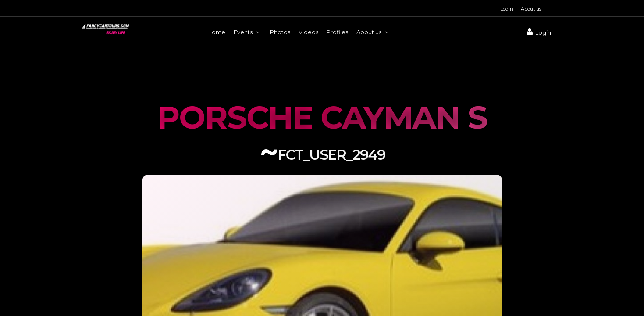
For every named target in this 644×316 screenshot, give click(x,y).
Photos (280, 32)
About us (531, 9)
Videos (308, 32)
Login (507, 9)
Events (248, 32)
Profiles (337, 32)
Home (216, 32)
